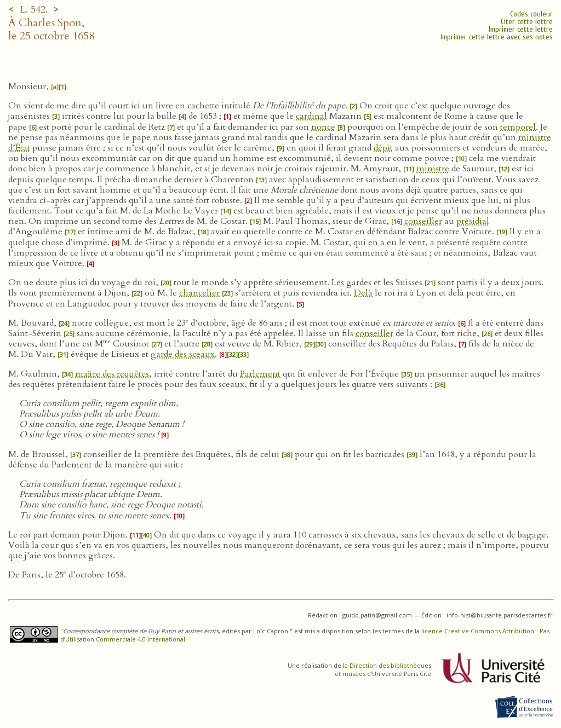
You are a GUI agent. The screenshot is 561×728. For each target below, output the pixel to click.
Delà (363, 293)
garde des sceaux (183, 354)
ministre (433, 169)
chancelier (199, 293)
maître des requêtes (112, 374)
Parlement (260, 374)
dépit (383, 148)
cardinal (311, 116)
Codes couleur (531, 14)
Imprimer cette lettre (521, 29)
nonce (323, 127)
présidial (473, 221)
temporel (518, 127)
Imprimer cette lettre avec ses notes (497, 37)
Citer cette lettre (527, 22)
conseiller (423, 221)
